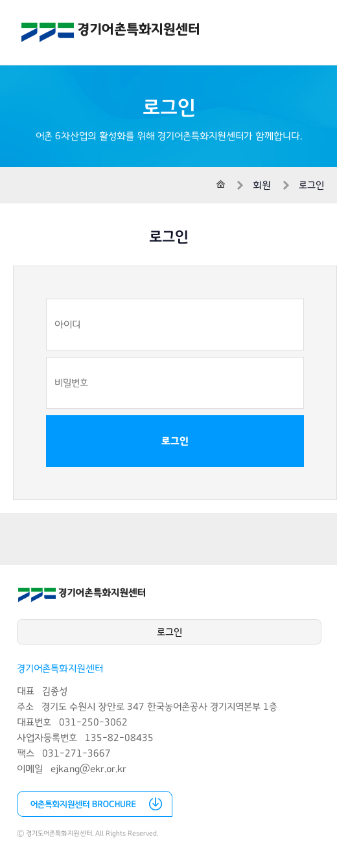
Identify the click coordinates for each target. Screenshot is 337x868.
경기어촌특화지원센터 (110, 32)
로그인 (175, 441)
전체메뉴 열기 (311, 32)
